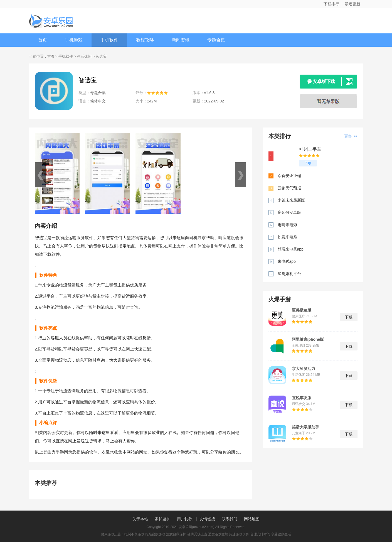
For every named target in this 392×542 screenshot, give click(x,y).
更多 (350, 136)
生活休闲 (84, 56)
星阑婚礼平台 (289, 274)
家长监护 (162, 519)
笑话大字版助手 (305, 427)
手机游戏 (74, 40)
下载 (308, 163)
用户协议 (185, 519)
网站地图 (252, 519)
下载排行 (331, 4)
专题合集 (216, 40)
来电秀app (287, 261)
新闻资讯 (181, 40)
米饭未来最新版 (291, 200)
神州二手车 (310, 149)
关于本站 (140, 519)
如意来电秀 (287, 237)
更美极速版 (302, 310)
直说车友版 (302, 398)
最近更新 (352, 4)
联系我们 (230, 519)
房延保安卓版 (289, 212)
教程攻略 (145, 40)
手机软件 (109, 40)
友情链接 (207, 519)
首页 (43, 40)
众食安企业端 (289, 176)
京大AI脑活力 (304, 369)
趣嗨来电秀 (287, 225)
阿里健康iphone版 (308, 339)
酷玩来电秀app (291, 249)
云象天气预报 (289, 188)
